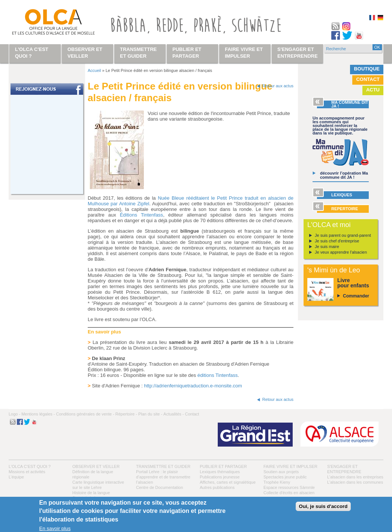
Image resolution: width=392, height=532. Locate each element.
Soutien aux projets (281, 472)
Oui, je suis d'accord (323, 506)
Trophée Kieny (277, 482)
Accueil (94, 70)
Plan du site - (150, 414)
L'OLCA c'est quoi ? (30, 466)
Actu (373, 90)
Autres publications (217, 487)
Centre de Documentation (159, 487)
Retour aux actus (278, 86)
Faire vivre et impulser (290, 466)
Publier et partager (223, 466)
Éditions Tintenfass (141, 215)
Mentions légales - (38, 414)
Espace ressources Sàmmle (289, 487)
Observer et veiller (96, 466)
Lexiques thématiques (220, 472)
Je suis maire (327, 247)
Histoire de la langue (91, 493)
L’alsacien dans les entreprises (355, 477)
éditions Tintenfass (218, 375)
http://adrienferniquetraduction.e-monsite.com (193, 386)
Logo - (14, 414)
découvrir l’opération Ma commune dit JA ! (344, 175)
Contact (368, 79)
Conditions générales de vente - (85, 414)
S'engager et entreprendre (298, 53)
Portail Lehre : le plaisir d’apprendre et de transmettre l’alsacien (163, 477)
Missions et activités (27, 472)
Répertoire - (126, 414)
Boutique (367, 69)
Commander (356, 296)
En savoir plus (55, 528)
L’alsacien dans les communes (355, 482)
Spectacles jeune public (285, 477)
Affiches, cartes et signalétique (228, 482)
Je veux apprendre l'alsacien (341, 252)
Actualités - (174, 414)
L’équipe (16, 477)
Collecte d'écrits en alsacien (289, 493)
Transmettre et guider (163, 466)
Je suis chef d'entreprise (337, 241)
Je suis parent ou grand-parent (343, 235)
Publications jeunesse (220, 477)
